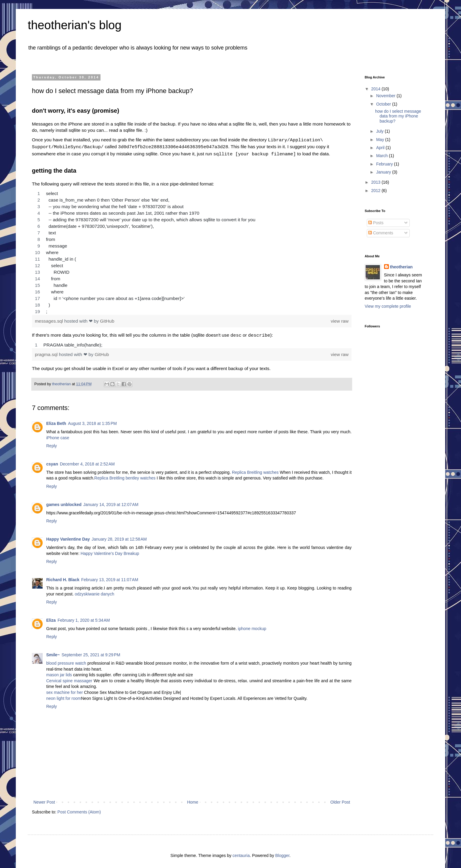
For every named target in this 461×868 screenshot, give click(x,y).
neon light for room (64, 696)
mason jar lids (59, 672)
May (380, 140)
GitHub (107, 319)
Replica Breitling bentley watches (125, 476)
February (385, 164)
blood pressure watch (66, 661)
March (382, 156)
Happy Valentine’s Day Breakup (110, 551)
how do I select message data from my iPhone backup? (398, 116)
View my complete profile (388, 306)
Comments (381, 233)
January (384, 172)
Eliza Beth (56, 421)
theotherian (401, 267)
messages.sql (49, 319)
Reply (52, 443)
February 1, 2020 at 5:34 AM (84, 618)
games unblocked (64, 502)
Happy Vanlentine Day (68, 537)
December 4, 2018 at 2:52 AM (87, 462)
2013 (376, 182)
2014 (376, 89)
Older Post (340, 800)
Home (192, 800)
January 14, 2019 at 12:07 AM (111, 502)
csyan (52, 462)
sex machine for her (65, 690)
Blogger (282, 853)
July (380, 131)
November (386, 96)
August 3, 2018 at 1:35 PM (92, 421)
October (384, 104)
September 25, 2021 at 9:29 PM (91, 652)
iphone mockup (252, 626)
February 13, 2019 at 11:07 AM (110, 577)
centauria (241, 853)
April (381, 148)
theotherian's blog (75, 25)
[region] (192, 251)
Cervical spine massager (69, 678)
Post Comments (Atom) (79, 810)
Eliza (51, 618)
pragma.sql (47, 352)
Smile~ (53, 652)
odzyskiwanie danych (95, 592)
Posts (376, 223)
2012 (376, 191)
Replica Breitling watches (255, 470)
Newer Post (44, 800)
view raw (340, 319)
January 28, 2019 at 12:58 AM (119, 537)
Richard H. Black (63, 577)
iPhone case (58, 435)
